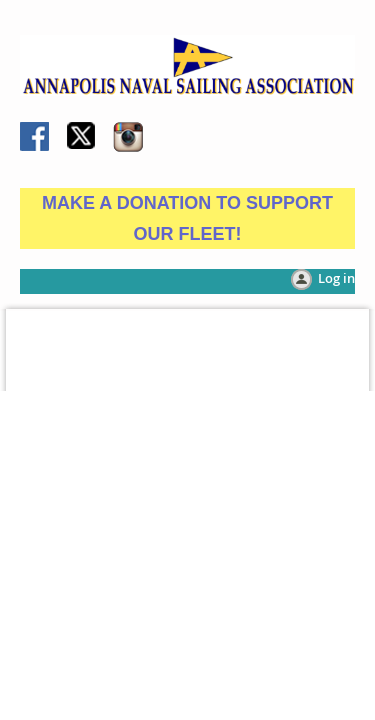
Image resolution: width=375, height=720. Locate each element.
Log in (336, 278)
